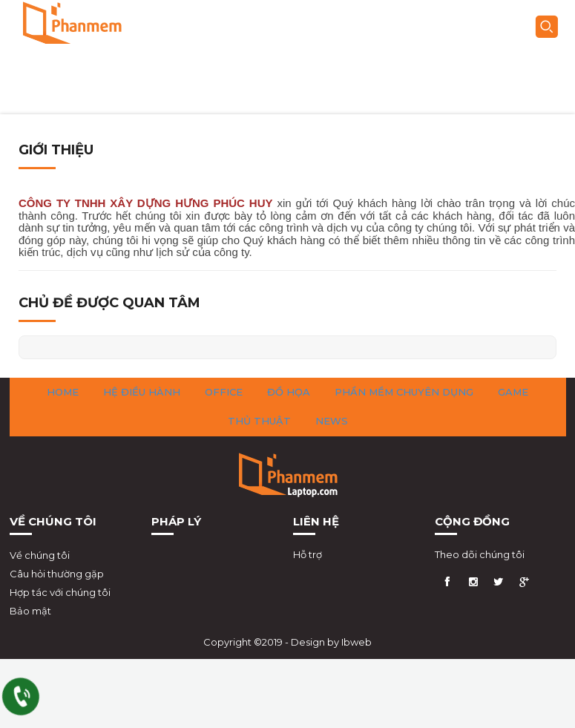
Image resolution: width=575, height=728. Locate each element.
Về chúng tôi (40, 555)
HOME (63, 392)
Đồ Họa (289, 392)
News (332, 421)
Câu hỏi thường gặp (57, 574)
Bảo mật (30, 611)
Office (224, 392)
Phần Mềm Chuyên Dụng (404, 392)
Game (513, 392)
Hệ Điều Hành (142, 392)
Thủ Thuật (259, 421)
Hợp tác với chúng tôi (60, 592)
